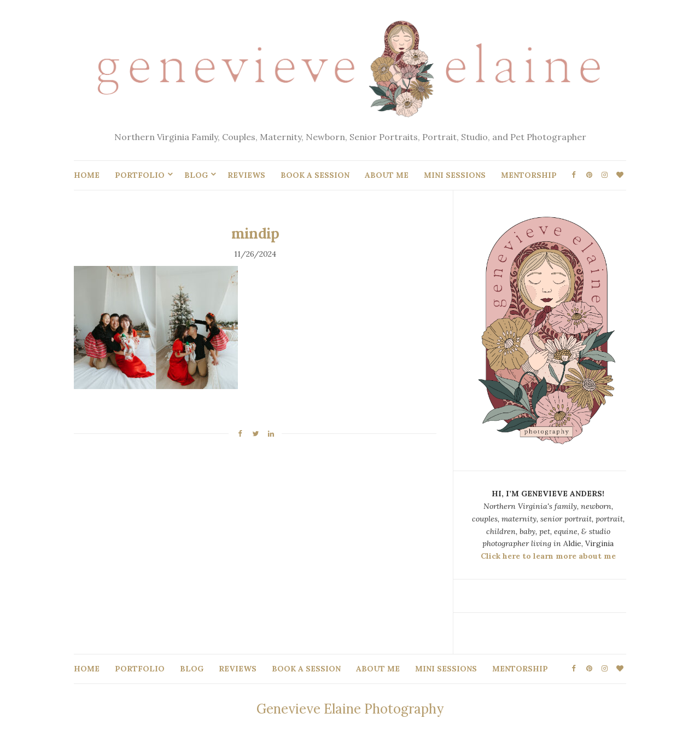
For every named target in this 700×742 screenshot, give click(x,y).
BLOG (196, 175)
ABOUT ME (387, 175)
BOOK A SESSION (315, 175)
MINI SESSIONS (455, 175)
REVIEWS (246, 175)
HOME (87, 175)
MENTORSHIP (529, 175)
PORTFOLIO (140, 175)
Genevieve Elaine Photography (350, 709)
